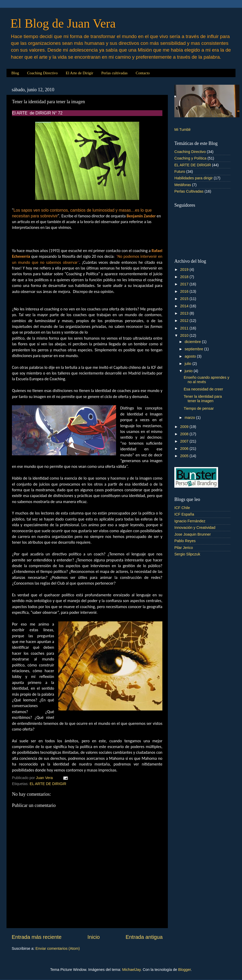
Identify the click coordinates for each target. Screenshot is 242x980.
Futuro (180, 171)
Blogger (184, 970)
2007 (185, 441)
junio (189, 371)
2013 (185, 313)
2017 (185, 284)
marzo (190, 418)
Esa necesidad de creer (203, 389)
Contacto (143, 73)
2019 (185, 269)
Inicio (94, 937)
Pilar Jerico (184, 548)
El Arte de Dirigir (79, 73)
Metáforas (183, 185)
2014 (185, 306)
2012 (185, 321)
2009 (185, 427)
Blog (15, 73)
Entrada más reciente (37, 937)
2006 (185, 449)
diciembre (193, 342)
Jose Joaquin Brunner (193, 534)
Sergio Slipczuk (187, 554)
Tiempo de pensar (199, 408)
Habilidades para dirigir (193, 178)
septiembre (195, 349)
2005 (185, 456)
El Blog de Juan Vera (63, 23)
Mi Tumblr (183, 130)
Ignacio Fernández (190, 521)
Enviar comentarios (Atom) (58, 948)
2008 (185, 434)
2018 (185, 277)
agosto (191, 356)
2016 (185, 291)
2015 (185, 299)
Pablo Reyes (185, 541)
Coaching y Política (190, 158)
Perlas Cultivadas (189, 191)
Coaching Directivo (42, 73)
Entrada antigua (144, 937)
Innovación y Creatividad (195, 528)
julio (189, 364)
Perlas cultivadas (114, 73)
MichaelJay (132, 970)
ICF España (184, 514)
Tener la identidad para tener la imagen (203, 399)
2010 (185, 335)
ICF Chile (182, 508)
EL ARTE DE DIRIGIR (48, 784)
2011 (185, 328)
